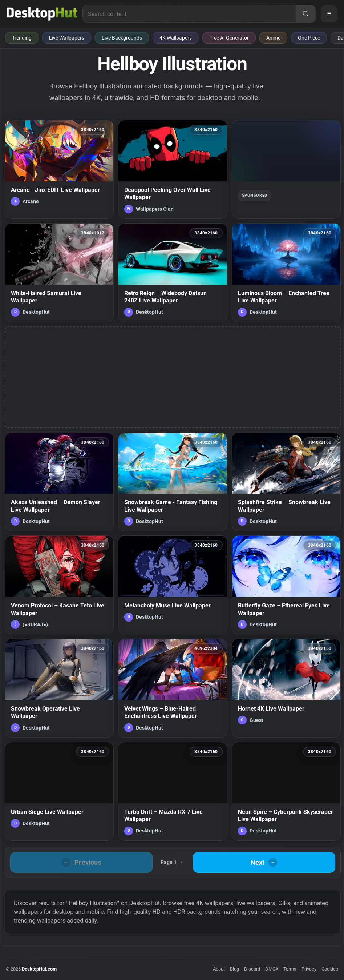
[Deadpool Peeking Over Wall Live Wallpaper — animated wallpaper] (173, 169)
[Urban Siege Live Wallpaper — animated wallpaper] (59, 791)
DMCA (272, 969)
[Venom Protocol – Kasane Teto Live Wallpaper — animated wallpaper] (59, 585)
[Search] (305, 14)
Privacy (309, 969)
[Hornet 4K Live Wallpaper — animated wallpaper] (286, 688)
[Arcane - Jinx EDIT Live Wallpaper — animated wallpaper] (59, 169)
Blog (234, 969)
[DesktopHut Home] (42, 14)
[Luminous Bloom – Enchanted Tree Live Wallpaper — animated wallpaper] (286, 273)
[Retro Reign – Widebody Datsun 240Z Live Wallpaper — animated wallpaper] (173, 273)
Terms (290, 969)
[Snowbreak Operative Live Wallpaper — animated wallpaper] (59, 688)
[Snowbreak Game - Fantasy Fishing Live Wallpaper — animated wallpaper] (173, 482)
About (219, 969)
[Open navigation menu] (329, 14)
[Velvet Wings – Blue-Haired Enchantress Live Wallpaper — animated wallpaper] (173, 688)
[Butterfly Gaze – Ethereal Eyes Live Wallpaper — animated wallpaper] (286, 585)
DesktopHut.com (39, 969)
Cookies (330, 969)
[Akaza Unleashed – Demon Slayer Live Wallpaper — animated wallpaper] (59, 482)
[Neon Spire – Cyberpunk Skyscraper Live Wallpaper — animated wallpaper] (286, 791)
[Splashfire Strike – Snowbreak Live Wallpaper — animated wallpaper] (286, 482)
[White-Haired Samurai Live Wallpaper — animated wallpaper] (59, 273)
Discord (252, 969)
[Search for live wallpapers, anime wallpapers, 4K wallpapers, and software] (189, 14)
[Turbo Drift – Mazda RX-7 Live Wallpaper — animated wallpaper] (173, 791)
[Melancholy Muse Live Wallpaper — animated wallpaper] (173, 585)
